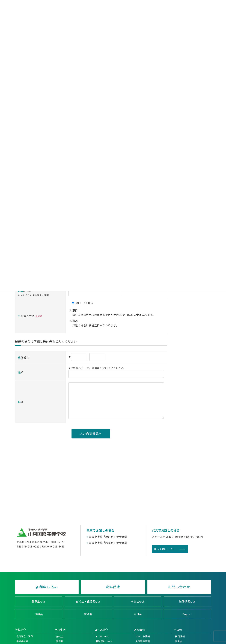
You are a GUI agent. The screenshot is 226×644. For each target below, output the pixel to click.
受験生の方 (38, 608)
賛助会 (88, 621)
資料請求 (113, 594)
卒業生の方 (138, 608)
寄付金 (138, 621)
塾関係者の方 (187, 608)
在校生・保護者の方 (88, 608)
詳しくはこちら (163, 556)
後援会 (39, 621)
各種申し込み (46, 594)
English (188, 621)
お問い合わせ (180, 594)
